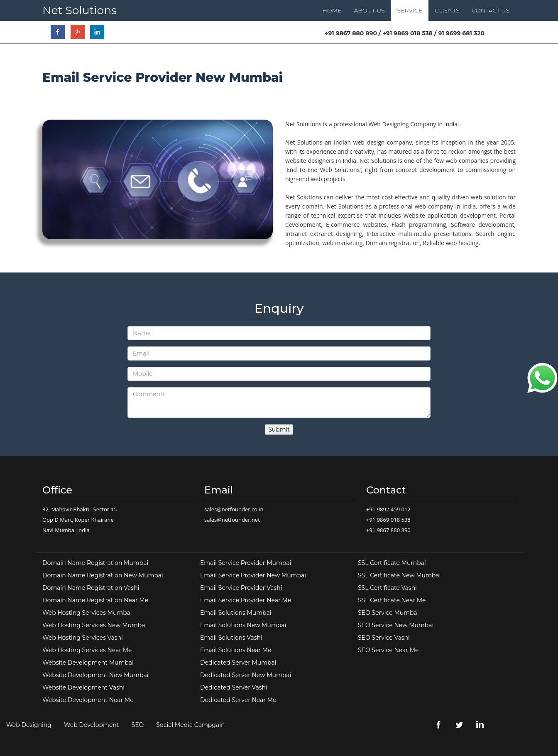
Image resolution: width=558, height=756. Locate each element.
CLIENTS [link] (447, 10)
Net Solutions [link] (80, 10)
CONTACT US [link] (491, 10)
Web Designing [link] (29, 725)
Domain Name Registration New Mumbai (103, 575)
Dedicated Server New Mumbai (246, 675)
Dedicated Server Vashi (234, 687)
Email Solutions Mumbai (236, 613)
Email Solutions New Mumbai (243, 625)
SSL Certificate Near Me (392, 600)
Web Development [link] (92, 725)
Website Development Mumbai (88, 663)
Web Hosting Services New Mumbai (94, 625)
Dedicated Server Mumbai (238, 663)
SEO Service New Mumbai (396, 625)
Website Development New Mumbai (95, 675)
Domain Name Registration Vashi (91, 588)
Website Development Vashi (83, 687)
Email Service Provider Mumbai (246, 563)
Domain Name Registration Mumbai (95, 563)
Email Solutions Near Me (236, 650)
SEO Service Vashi (384, 638)
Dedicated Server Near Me (238, 700)
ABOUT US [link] (369, 10)
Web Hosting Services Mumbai (87, 613)
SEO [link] (138, 725)
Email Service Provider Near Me (246, 600)
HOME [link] (332, 10)
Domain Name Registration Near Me (95, 600)
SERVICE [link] (410, 10)
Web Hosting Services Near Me (87, 650)
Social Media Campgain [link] (190, 725)
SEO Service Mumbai (388, 613)
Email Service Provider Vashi (241, 588)
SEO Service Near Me (388, 650)
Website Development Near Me (88, 700)
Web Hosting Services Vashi (83, 638)
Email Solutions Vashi (231, 638)
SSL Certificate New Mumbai (399, 575)
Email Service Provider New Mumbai (253, 575)
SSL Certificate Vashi (387, 588)
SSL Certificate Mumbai (392, 563)
